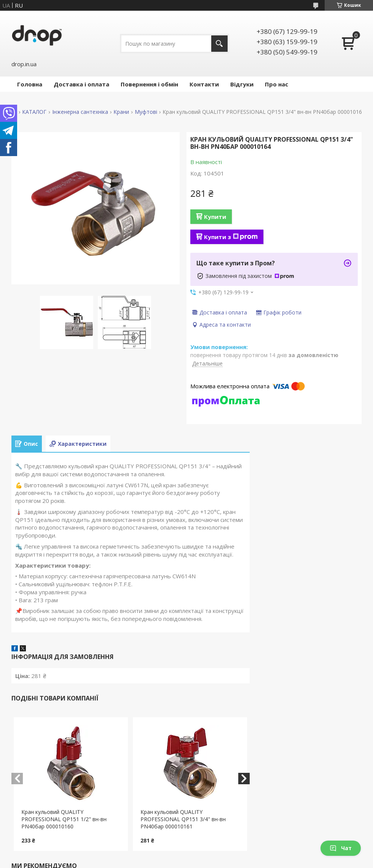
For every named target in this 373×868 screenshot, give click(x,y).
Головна (30, 84)
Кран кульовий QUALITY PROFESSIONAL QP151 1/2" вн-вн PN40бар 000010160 (64, 819)
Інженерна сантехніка (80, 112)
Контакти (204, 84)
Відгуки (242, 84)
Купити (215, 217)
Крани (121, 112)
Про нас (277, 84)
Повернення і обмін (149, 84)
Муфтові (146, 112)
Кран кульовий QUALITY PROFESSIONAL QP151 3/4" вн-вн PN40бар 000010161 (183, 819)
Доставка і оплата (81, 84)
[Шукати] (219, 44)
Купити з (231, 237)
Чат (341, 848)
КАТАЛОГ (34, 112)
